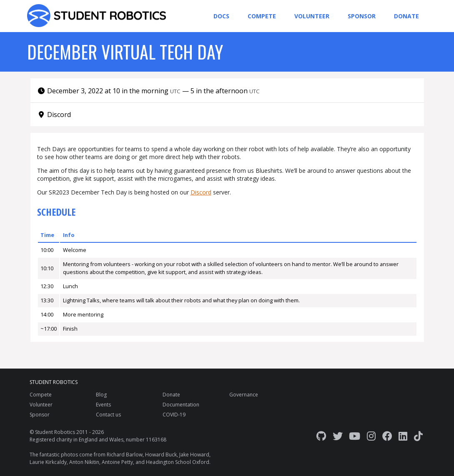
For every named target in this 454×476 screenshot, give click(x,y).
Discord (201, 192)
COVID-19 (174, 415)
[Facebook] (387, 436)
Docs (221, 16)
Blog (101, 395)
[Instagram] (371, 436)
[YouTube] (355, 436)
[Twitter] (338, 436)
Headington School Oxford (178, 462)
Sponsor (362, 16)
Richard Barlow (125, 455)
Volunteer (312, 16)
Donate (406, 16)
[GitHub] (321, 436)
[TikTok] (418, 436)
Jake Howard (194, 455)
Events (103, 405)
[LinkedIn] (403, 436)
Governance (244, 395)
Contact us (108, 415)
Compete (262, 16)
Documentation (181, 405)
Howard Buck (161, 455)
